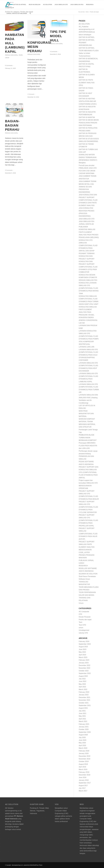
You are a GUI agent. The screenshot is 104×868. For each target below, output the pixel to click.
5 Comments (9, 170)
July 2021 (82, 711)
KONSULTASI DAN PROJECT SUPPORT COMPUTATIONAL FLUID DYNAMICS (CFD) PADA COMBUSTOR (88, 267)
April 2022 (82, 687)
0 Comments (9, 65)
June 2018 (83, 777)
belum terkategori (85, 35)
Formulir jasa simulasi (87, 165)
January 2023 (84, 663)
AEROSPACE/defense (87, 32)
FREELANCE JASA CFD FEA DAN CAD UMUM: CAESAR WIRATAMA (88, 171)
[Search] (30, 13)
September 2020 (85, 732)
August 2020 (83, 735)
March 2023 (83, 657)
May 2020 (82, 743)
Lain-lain (82, 323)
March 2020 (83, 748)
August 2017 (83, 786)
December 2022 (85, 665)
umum (7, 58)
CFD (80, 614)
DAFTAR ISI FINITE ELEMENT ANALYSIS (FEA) (87, 83)
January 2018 (84, 780)
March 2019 (83, 769)
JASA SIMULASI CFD (87, 219)
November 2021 (85, 700)
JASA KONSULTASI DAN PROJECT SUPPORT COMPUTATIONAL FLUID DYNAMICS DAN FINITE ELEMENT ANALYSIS (88, 200)
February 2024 (84, 641)
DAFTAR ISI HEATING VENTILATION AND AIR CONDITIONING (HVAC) (88, 101)
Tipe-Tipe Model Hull (58, 36)
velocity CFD (83, 633)
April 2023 (82, 655)
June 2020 (83, 740)
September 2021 (85, 705)
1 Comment (31, 94)
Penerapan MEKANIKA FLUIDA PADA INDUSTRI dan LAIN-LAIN (88, 446)
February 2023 (84, 660)
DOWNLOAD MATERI (87, 155)
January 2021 (84, 727)
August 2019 (83, 764)
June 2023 (83, 649)
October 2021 (84, 703)
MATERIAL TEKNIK (86, 422)
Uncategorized (84, 630)
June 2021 (83, 713)
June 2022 (83, 681)
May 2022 (82, 684)
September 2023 (85, 644)
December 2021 (85, 697)
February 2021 (84, 724)
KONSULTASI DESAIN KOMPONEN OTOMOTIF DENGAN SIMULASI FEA (88, 278)
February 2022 (84, 692)
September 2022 (85, 673)
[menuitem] (8, 5)
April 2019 (82, 767)
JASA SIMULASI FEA (87, 221)
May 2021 (82, 716)
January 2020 (84, 753)
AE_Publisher (84, 27)
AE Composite (84, 612)
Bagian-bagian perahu (12, 125)
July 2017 (82, 788)
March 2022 (83, 689)
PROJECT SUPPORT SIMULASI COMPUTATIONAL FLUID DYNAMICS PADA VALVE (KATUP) (88, 534)
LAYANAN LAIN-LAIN (86, 347)
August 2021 (83, 708)
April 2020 (82, 745)
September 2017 (85, 783)
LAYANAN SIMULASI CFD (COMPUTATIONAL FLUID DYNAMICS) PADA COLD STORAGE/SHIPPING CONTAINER (88, 355)
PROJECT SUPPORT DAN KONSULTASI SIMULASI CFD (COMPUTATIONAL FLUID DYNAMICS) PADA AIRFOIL (89, 472)
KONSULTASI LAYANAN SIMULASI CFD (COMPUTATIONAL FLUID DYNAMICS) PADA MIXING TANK (89, 288)
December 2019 (85, 756)
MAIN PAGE (83, 411)
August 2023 (83, 647)
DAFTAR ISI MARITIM (87, 117)
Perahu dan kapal (11, 55)
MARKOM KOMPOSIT (87, 419)
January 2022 (84, 695)
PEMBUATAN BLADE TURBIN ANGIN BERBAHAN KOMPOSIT (88, 438)
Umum (81, 603)
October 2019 (84, 761)
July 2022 (82, 679)
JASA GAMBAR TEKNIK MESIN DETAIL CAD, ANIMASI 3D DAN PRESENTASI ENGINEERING (88, 187)
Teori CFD (82, 625)
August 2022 (83, 676)
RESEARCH (83, 566)
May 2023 (82, 652)
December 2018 (85, 775)
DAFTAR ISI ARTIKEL (87, 37)
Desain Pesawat (85, 617)
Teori (21, 55)
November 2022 (85, 668)
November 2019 (85, 759)
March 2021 (83, 721)
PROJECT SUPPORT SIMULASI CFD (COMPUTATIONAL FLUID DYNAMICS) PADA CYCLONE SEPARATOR (88, 507)
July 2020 (82, 737)
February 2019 (84, 772)
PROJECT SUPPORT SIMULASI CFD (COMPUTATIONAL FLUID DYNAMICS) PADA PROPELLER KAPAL (88, 520)
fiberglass (82, 163)
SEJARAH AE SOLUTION (88, 574)
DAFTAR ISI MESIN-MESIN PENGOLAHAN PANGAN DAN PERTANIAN (89, 123)
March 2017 (83, 791)
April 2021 (82, 719)
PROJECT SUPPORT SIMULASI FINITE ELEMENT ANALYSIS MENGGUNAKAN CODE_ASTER (87, 547)
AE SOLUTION (84, 24)
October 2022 (84, 671)
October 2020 (84, 729)
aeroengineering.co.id (87, 29)
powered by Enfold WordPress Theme (33, 865)
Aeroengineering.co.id (17, 865)
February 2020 (84, 751)
